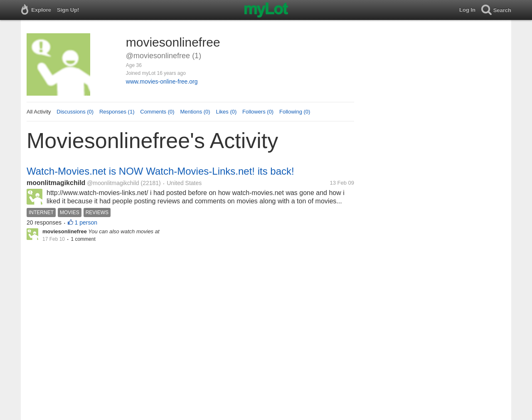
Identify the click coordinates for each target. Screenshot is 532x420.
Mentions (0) (195, 112)
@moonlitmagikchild (113, 183)
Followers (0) (258, 112)
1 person (86, 222)
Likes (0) (226, 112)
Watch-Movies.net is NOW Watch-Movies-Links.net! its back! (160, 171)
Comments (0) (157, 112)
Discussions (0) (75, 112)
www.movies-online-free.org (162, 82)
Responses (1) (117, 112)
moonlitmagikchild (56, 183)
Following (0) (295, 112)
